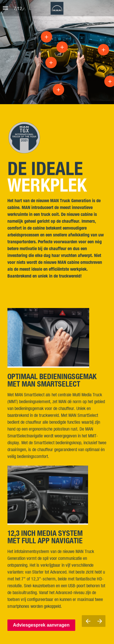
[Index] (5, 8)
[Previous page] (88, 621)
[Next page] (100, 621)
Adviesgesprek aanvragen (41, 625)
